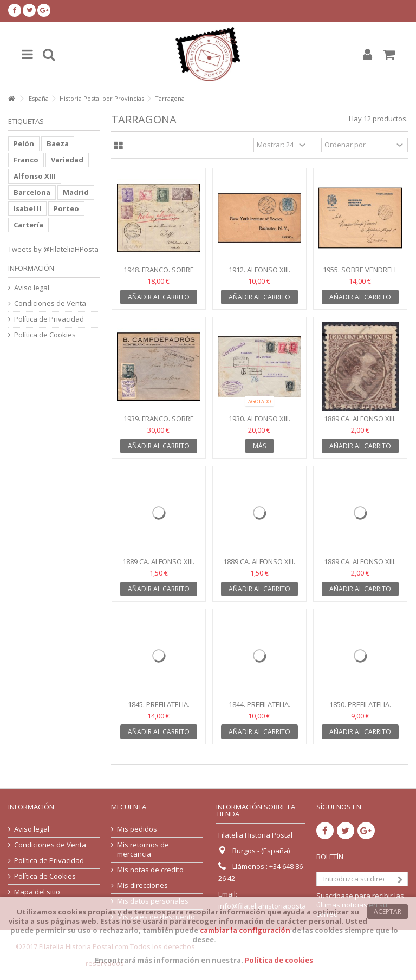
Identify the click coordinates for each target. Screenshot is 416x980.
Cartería (28, 225)
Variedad (67, 160)
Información (31, 268)
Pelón (24, 143)
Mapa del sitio (37, 892)
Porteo (66, 208)
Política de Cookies (45, 335)
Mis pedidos (137, 829)
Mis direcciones (142, 886)
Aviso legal (32, 288)
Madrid (76, 192)
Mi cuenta (129, 807)
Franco (26, 160)
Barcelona (32, 192)
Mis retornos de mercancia (143, 850)
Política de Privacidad (49, 319)
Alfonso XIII (35, 176)
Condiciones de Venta (50, 303)
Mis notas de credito (150, 870)
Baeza (58, 143)
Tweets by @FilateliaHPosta (53, 249)
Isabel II (27, 208)
